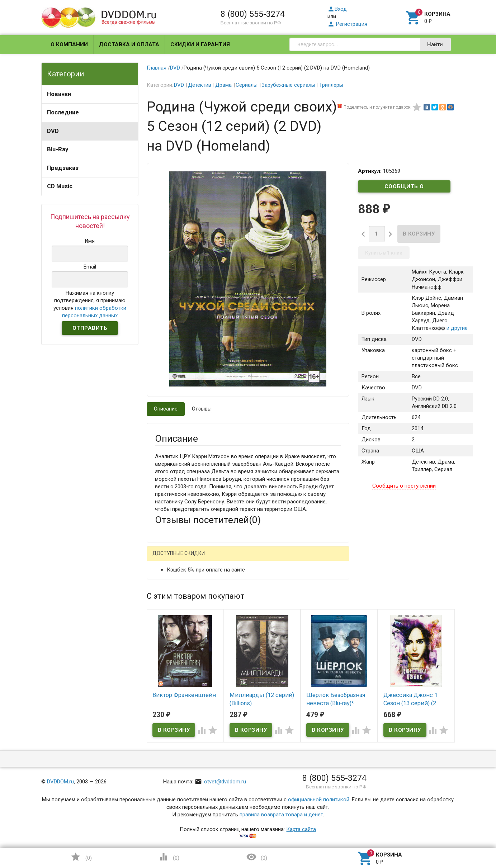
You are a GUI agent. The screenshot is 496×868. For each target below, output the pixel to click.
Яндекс (289, 559)
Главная (157, 68)
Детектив (200, 85)
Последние (63, 112)
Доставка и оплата (129, 44)
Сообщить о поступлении (404, 188)
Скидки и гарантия (200, 44)
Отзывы (202, 409)
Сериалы (247, 85)
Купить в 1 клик (384, 253)
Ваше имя (167, 584)
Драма (223, 85)
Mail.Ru (201, 559)
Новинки (59, 94)
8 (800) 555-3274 (253, 14)
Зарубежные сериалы (288, 85)
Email (161, 604)
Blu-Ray (58, 149)
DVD (53, 131)
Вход (337, 9)
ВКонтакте (244, 559)
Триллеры (331, 85)
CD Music (60, 186)
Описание (166, 409)
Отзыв (163, 663)
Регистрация (347, 24)
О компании (69, 44)
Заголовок (168, 631)
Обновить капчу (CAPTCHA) (246, 749)
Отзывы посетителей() (208, 520)
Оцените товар (173, 651)
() (81, 857)
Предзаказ (63, 168)
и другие (456, 328)
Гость (164, 558)
